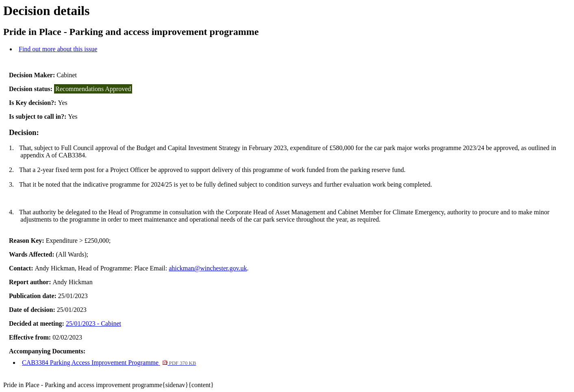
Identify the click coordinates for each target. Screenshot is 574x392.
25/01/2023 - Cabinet (93, 323)
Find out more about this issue (58, 49)
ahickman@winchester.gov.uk (208, 268)
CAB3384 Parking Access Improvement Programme (109, 363)
